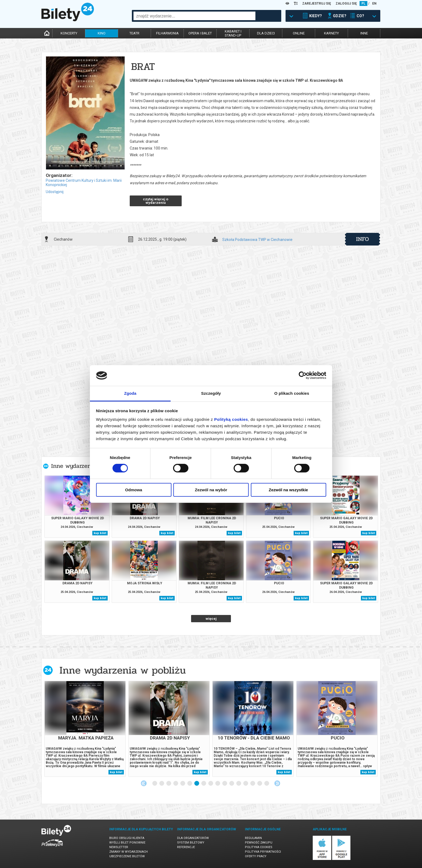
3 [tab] (169, 784)
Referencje (186, 847)
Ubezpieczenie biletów (127, 856)
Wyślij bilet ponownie (127, 843)
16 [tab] (260, 784)
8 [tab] (204, 784)
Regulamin (253, 838)
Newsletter (119, 847)
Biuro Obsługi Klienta (127, 838)
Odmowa (134, 490)
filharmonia (167, 33)
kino (102, 33)
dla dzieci (266, 33)
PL (363, 3)
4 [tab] (176, 784)
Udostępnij (55, 192)
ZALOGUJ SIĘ (346, 3)
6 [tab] (190, 784)
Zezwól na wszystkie (289, 490)
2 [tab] (162, 784)
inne (364, 33)
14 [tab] (246, 784)
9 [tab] (211, 784)
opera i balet (200, 33)
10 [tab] (218, 784)
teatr (134, 33)
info (363, 239)
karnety (331, 33)
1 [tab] (155, 784)
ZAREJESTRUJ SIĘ (317, 3)
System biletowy (191, 843)
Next (277, 783)
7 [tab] (197, 784)
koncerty (69, 33)
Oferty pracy (256, 856)
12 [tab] (232, 784)
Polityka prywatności (263, 852)
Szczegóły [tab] (211, 393)
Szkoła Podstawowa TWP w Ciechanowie (257, 240)
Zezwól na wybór (211, 490)
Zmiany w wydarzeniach (129, 852)
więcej (211, 619)
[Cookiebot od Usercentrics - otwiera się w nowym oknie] (303, 375)
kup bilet (100, 533)
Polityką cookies (231, 419)
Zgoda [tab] (130, 393)
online (299, 33)
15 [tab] (253, 784)
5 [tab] (183, 784)
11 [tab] (225, 784)
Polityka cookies (259, 847)
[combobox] (194, 16)
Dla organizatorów (193, 838)
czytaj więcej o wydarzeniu (156, 201)
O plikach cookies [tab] (292, 393)
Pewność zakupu (259, 843)
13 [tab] (239, 784)
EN (374, 3)
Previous (144, 783)
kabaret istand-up (233, 33)
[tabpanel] (85, 729)
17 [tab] (267, 784)
